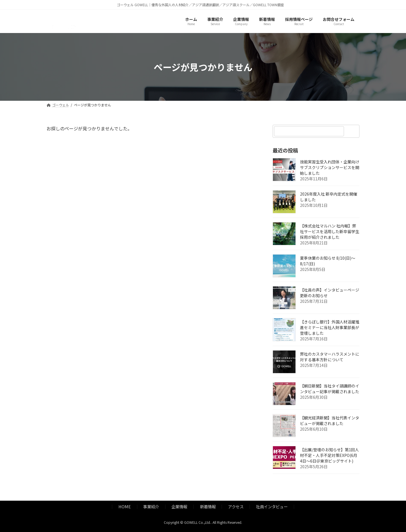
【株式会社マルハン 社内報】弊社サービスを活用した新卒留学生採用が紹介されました (330, 232)
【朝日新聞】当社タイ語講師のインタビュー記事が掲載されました (330, 389)
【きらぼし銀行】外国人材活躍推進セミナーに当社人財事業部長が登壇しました (330, 328)
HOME (125, 506)
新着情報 (208, 506)
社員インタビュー (272, 506)
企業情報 (179, 506)
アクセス (236, 506)
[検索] (352, 131)
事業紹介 (151, 506)
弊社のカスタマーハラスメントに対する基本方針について (330, 357)
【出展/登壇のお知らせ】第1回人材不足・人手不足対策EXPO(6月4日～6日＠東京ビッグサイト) (329, 456)
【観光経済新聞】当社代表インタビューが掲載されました (330, 421)
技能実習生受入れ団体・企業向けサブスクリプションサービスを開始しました (330, 168)
